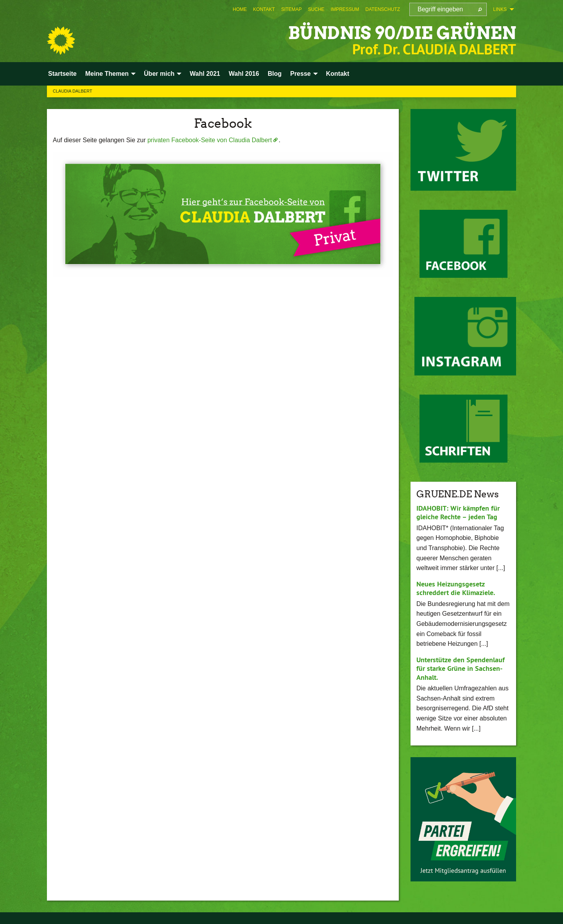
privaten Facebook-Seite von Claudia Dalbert (210, 140)
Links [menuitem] (500, 9)
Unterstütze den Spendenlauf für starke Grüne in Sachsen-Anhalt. (461, 668)
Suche (316, 9)
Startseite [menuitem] (62, 74)
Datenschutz (383, 9)
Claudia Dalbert (73, 91)
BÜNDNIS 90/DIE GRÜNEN (402, 33)
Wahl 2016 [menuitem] (244, 74)
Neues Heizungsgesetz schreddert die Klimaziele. (456, 588)
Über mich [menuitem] (159, 74)
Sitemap (291, 9)
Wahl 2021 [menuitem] (205, 74)
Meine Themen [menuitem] (107, 74)
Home (240, 9)
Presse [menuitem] (300, 74)
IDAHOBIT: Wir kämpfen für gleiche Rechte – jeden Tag (458, 513)
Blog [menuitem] (275, 74)
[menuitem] (240, 9)
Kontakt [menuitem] (338, 74)
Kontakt (264, 9)
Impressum (345, 9)
